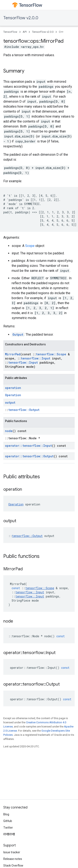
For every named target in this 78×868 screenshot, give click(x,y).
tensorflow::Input (36, 358)
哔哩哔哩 (9, 834)
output (10, 402)
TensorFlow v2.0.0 (21, 18)
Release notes (13, 859)
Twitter (8, 828)
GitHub (8, 821)
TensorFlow (10, 32)
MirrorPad (13, 354)
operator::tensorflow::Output (29, 456)
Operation (13, 395)
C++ (61, 32)
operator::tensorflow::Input (28, 446)
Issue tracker (12, 852)
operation (13, 388)
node (9, 431)
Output (18, 334)
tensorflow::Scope (51, 354)
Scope (30, 246)
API (25, 32)
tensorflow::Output (24, 410)
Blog (6, 814)
